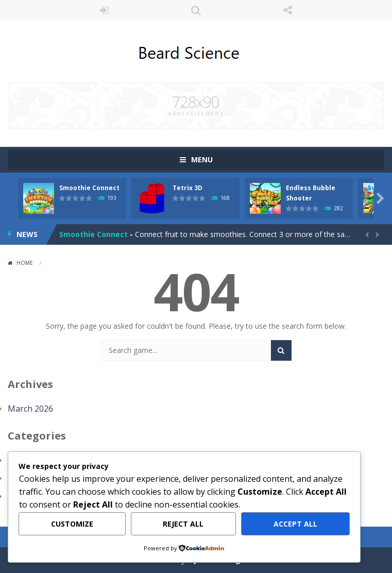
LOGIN (105, 10)
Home (25, 263)
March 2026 (30, 409)
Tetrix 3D (188, 188)
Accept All (295, 524)
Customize (72, 524)
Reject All (183, 524)
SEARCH (196, 10)
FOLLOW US (287, 10)
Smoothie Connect (89, 188)
